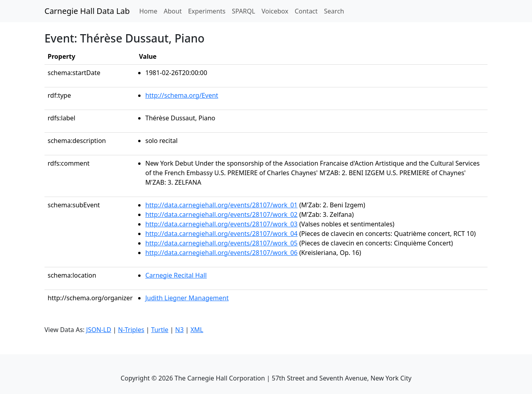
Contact (306, 11)
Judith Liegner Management (187, 298)
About (173, 11)
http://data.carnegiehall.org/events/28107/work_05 (222, 243)
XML (197, 330)
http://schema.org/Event (182, 95)
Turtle (160, 330)
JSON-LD (99, 330)
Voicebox (275, 11)
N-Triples (131, 330)
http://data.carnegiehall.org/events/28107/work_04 (222, 234)
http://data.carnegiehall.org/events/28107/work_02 (222, 214)
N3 (179, 330)
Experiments (207, 11)
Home (150, 11)
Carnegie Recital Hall (176, 275)
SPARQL (244, 11)
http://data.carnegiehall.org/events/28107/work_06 (222, 253)
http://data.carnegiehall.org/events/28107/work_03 (222, 224)
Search (334, 11)
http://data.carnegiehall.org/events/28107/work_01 (222, 205)
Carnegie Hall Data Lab (87, 11)
